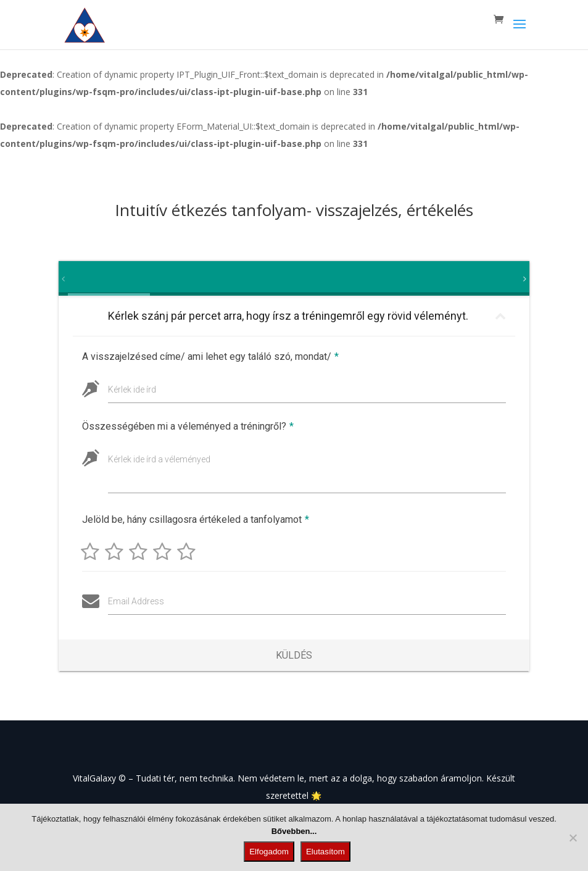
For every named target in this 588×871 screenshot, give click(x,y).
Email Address (134, 601)
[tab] (74, 278)
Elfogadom (269, 852)
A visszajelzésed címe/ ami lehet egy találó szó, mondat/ (210, 356)
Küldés (294, 655)
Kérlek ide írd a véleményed (159, 459)
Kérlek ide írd (132, 390)
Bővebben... (294, 831)
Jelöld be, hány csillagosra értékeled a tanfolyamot (194, 519)
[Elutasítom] (573, 838)
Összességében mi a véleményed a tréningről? (188, 426)
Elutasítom (325, 852)
